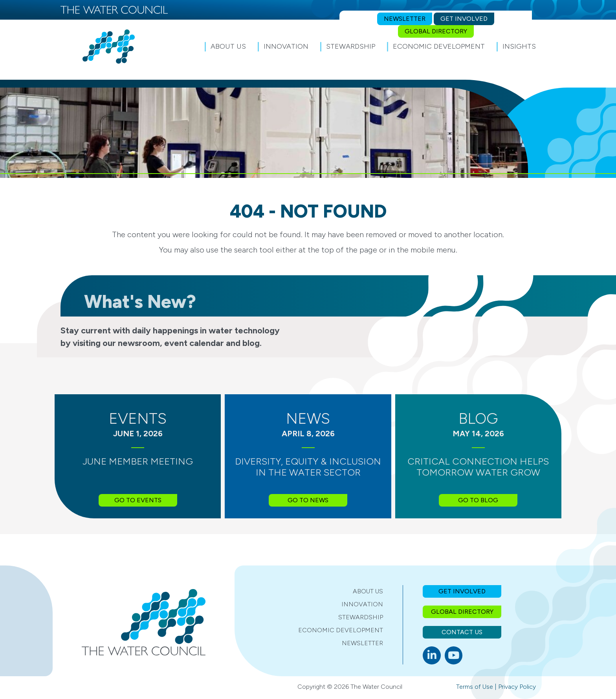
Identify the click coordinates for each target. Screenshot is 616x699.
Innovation (362, 604)
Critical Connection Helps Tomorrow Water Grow (478, 467)
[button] (552, 46)
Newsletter (362, 643)
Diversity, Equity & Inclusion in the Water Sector (308, 467)
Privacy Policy (517, 687)
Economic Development (341, 630)
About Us (368, 591)
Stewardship (361, 617)
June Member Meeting (138, 461)
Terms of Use (475, 687)
